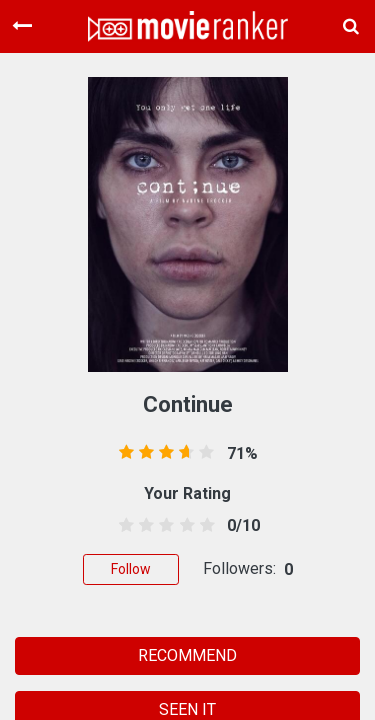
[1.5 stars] (143, 526)
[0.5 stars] (123, 526)
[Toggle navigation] (22, 26)
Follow (131, 569)
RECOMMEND (187, 655)
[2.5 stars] (163, 526)
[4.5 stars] (203, 526)
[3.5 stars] (183, 526)
